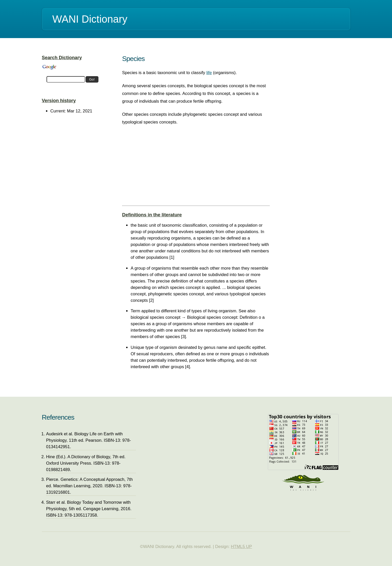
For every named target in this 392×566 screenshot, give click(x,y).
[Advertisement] (196, 167)
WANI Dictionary (90, 19)
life (209, 73)
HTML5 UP (241, 547)
